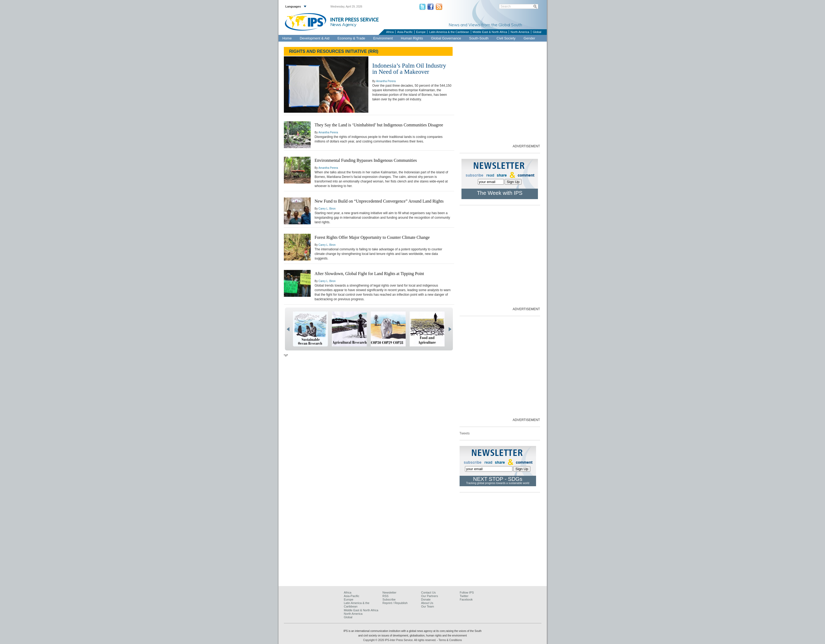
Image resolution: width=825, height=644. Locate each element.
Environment (383, 38)
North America (520, 32)
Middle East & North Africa (490, 32)
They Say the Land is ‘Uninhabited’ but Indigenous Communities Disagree (379, 125)
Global (537, 32)
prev (288, 329)
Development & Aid (315, 38)
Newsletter (390, 592)
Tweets (465, 433)
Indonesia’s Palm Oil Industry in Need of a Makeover (409, 69)
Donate (426, 599)
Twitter (464, 596)
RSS (386, 596)
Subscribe (389, 599)
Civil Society (506, 38)
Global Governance (446, 38)
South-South (479, 38)
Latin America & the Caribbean (449, 32)
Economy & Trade (351, 38)
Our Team (428, 606)
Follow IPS (467, 592)
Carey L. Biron (327, 209)
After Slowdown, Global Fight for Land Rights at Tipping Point (369, 274)
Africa (390, 32)
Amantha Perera (386, 81)
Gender (529, 38)
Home (287, 38)
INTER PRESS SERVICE (355, 20)
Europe (421, 32)
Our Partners (430, 596)
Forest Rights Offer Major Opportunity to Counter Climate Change (372, 237)
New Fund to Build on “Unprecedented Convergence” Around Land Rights (379, 201)
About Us (427, 603)
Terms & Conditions (450, 640)
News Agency (343, 24)
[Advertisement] (462, 97)
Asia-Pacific (405, 32)
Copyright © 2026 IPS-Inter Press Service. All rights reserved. (400, 640)
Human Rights (412, 38)
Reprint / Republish (395, 603)
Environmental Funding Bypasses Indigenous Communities (366, 160)
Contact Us (428, 592)
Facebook (466, 599)
